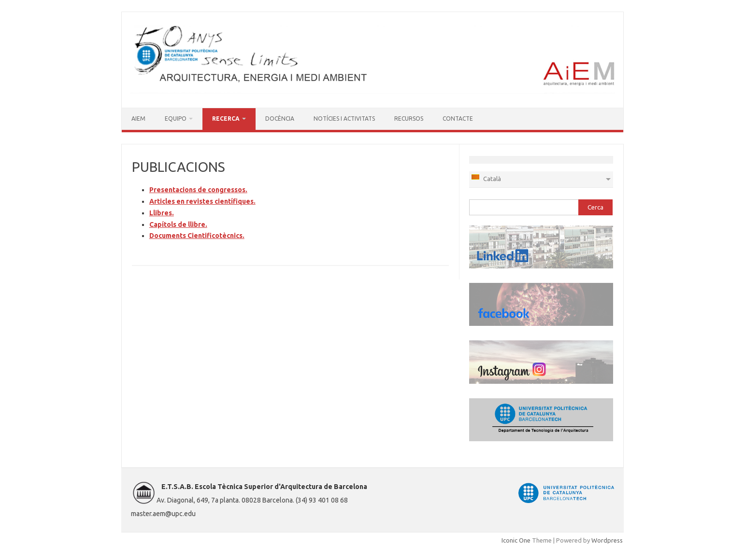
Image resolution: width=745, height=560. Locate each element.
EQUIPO (176, 119)
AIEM (138, 119)
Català (486, 178)
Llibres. (162, 213)
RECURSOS (409, 119)
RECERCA (226, 119)
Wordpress (607, 540)
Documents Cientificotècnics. (197, 236)
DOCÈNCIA (280, 119)
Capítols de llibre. (178, 224)
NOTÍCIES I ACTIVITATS (344, 119)
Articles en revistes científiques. (202, 201)
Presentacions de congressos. (198, 190)
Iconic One (516, 540)
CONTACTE (458, 119)
